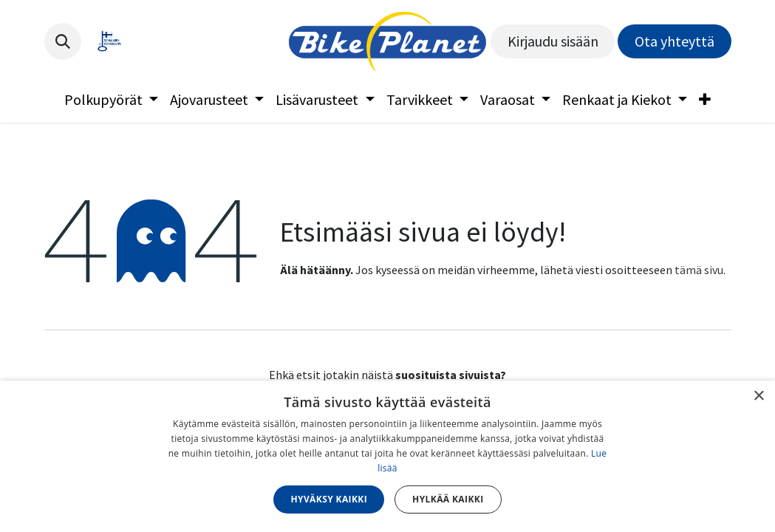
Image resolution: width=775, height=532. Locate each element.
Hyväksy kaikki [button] (329, 499)
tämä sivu (699, 270)
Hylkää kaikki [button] (448, 499)
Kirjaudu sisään (553, 41)
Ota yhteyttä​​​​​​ (675, 41)
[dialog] (387, 456)
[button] (63, 41)
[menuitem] (111, 100)
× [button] (758, 396)
